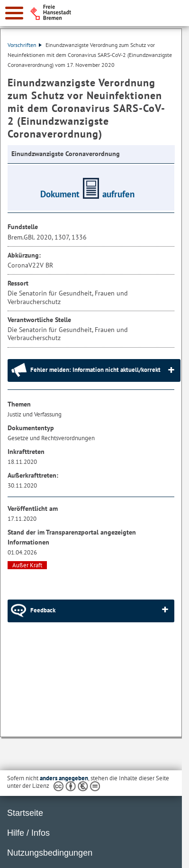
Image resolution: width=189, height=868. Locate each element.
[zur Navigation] (14, 13)
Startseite (25, 813)
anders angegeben (64, 778)
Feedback (43, 610)
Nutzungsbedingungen (50, 853)
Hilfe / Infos (28, 833)
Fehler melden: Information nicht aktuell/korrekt (95, 370)
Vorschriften (25, 45)
